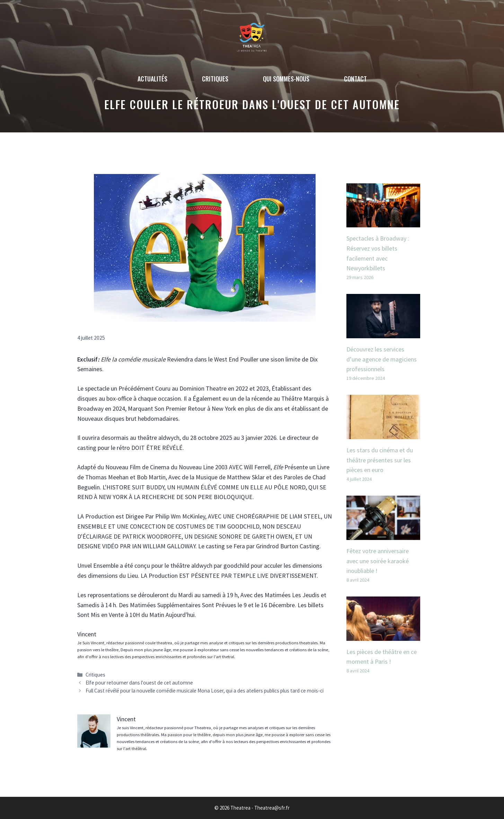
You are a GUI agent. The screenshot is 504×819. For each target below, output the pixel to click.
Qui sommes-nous (286, 79)
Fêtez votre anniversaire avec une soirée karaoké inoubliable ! (378, 561)
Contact (355, 79)
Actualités (152, 79)
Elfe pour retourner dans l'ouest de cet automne (139, 683)
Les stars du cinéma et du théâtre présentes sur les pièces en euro (380, 460)
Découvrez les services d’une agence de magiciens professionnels (382, 359)
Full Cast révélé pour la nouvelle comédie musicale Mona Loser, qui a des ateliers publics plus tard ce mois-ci (205, 691)
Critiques (215, 79)
